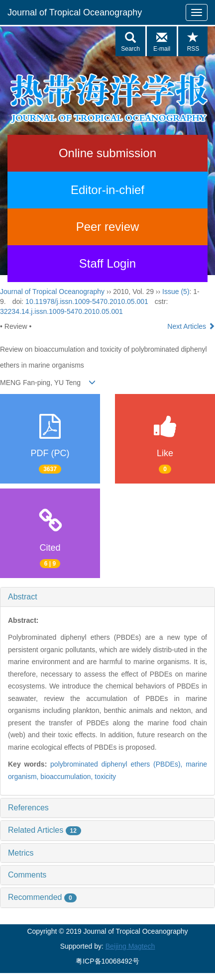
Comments (27, 875)
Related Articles (45, 830)
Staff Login (107, 263)
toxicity (105, 777)
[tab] (107, 597)
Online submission (107, 153)
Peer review (108, 227)
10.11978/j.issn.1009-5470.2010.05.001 (87, 301)
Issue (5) (176, 292)
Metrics (21, 853)
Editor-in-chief (107, 190)
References (28, 808)
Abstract (23, 597)
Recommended (42, 897)
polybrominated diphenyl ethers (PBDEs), (118, 764)
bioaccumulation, (67, 777)
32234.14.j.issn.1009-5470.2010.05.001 (61, 311)
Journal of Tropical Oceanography (75, 12)
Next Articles (191, 326)
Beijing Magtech (130, 946)
